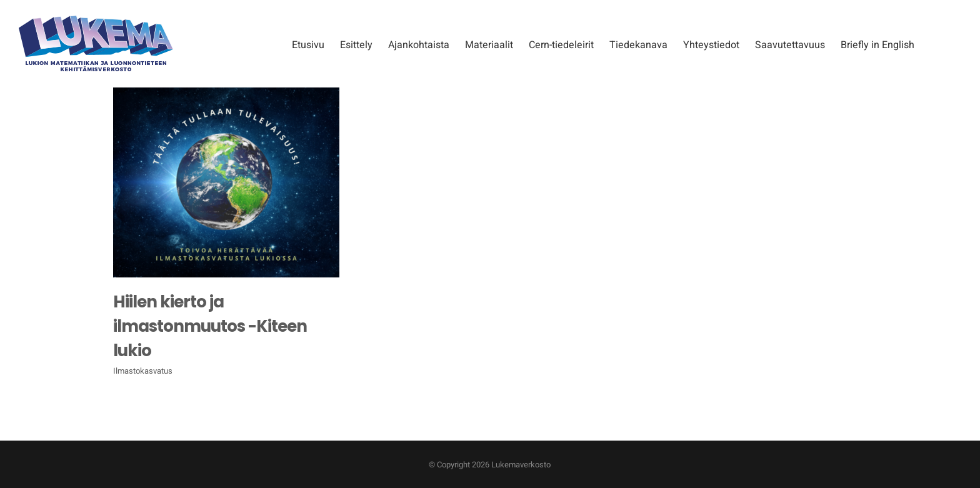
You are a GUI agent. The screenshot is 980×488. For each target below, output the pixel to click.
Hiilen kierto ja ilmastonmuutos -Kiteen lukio (210, 326)
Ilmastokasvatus (143, 371)
